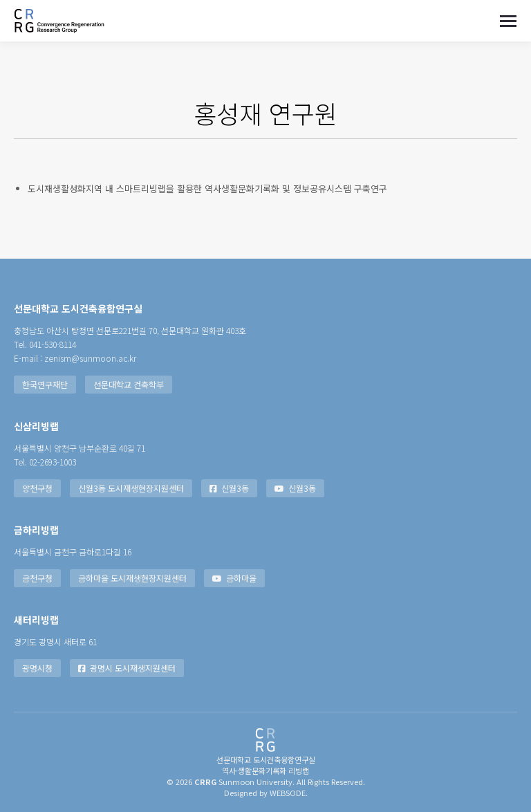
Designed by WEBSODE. (266, 793)
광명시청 (37, 668)
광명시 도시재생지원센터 (127, 668)
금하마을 (234, 578)
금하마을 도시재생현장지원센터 (132, 578)
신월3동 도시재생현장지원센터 (131, 488)
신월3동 (229, 488)
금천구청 (37, 578)
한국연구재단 (45, 384)
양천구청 (37, 488)
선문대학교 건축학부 (129, 384)
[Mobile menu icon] (508, 21)
